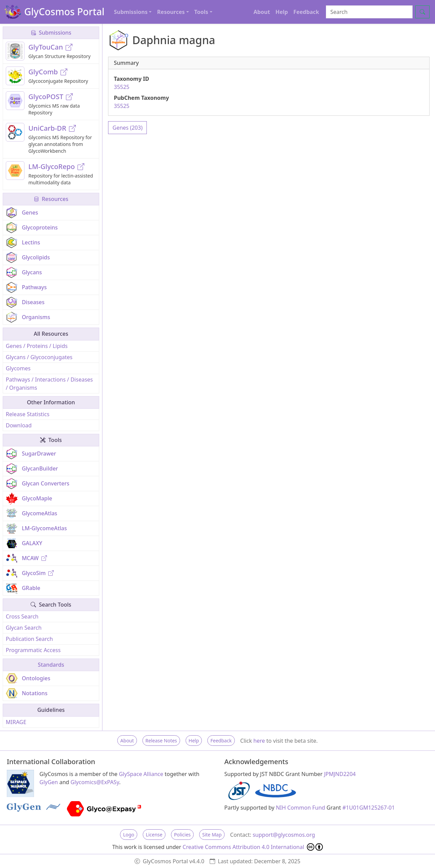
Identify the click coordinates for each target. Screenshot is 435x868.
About (262, 12)
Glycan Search (24, 628)
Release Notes (161, 741)
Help (282, 12)
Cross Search (22, 616)
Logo (129, 835)
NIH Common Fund (301, 808)
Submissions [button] (131, 12)
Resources (51, 199)
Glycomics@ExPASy (95, 782)
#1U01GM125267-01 (369, 808)
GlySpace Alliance (141, 774)
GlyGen (49, 782)
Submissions (51, 33)
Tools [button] (201, 12)
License (154, 835)
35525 (122, 87)
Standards (51, 665)
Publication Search (29, 639)
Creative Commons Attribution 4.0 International (253, 847)
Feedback (306, 12)
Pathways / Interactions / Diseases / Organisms (49, 384)
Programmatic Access (33, 650)
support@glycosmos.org (284, 835)
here (259, 741)
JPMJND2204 (340, 774)
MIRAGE (16, 722)
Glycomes (18, 368)
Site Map (212, 835)
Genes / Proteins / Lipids (37, 346)
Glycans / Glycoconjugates (39, 357)
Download (19, 425)
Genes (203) (127, 128)
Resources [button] (171, 12)
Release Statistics (28, 414)
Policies (182, 835)
